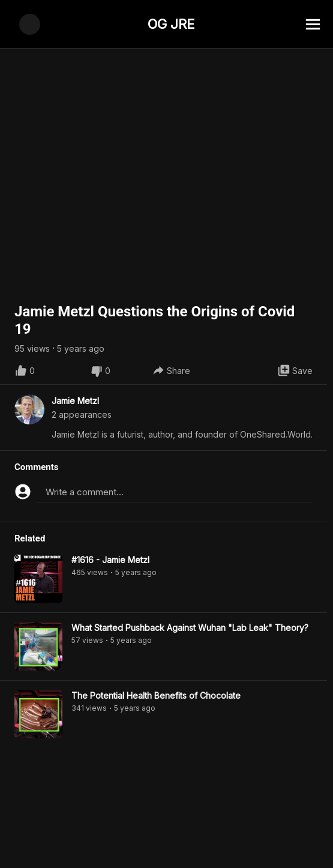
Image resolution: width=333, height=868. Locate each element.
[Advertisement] (166, 841)
